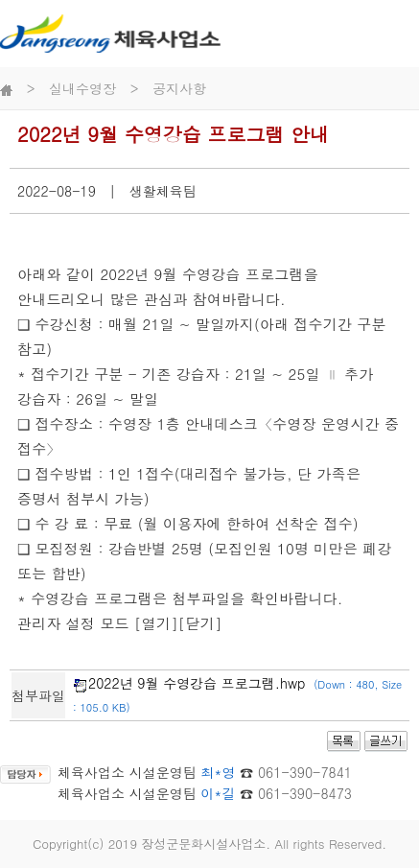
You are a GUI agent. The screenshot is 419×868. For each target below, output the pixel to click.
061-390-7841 (305, 772)
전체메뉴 (397, 33)
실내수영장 (82, 88)
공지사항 (179, 88)
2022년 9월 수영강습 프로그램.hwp (197, 683)
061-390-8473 (305, 793)
